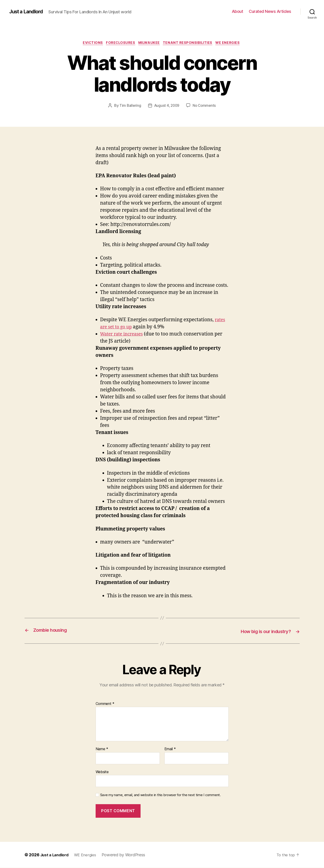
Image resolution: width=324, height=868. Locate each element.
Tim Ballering (129, 106)
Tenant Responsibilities (190, 43)
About (238, 11)
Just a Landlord (28, 11)
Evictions (90, 43)
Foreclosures (119, 43)
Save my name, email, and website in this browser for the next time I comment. (161, 795)
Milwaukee (150, 43)
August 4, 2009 (167, 106)
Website (102, 772)
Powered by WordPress (127, 855)
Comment (105, 704)
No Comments (205, 106)
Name (102, 750)
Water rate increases (124, 335)
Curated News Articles (270, 11)
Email (170, 750)
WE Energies (232, 43)
